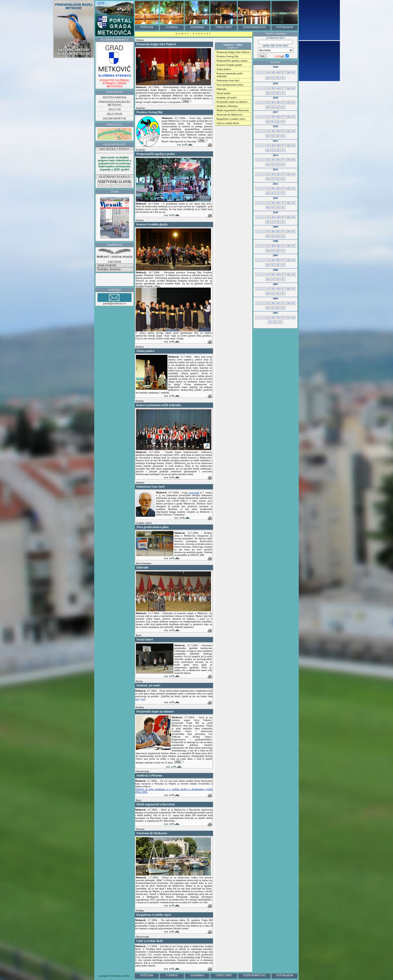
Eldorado (221, 89)
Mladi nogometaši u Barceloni (233, 110)
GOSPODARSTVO (254, 27)
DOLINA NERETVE (115, 118)
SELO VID (114, 109)
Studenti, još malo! (227, 97)
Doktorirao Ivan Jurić (228, 80)
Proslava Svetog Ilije (228, 56)
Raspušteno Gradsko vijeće (231, 119)
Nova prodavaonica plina (230, 85)
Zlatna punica (224, 69)
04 (268, 78)
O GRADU (172, 27)
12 (257, 72)
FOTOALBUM (284, 27)
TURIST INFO (224, 27)
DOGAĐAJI (197, 27)
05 (293, 72)
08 (278, 72)
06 (288, 72)
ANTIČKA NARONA (115, 97)
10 (268, 72)
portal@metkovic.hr (115, 299)
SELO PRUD (115, 114)
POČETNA (147, 27)
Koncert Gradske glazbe (229, 65)
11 (263, 72)
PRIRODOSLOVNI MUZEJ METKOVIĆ (114, 103)
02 (278, 78)
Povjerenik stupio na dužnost (232, 102)
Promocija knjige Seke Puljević (233, 52)
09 (273, 72)
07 (283, 72)
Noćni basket (224, 93)
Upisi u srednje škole (228, 123)
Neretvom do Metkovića (230, 115)
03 (273, 78)
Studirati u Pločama (227, 106)
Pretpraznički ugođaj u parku (232, 61)
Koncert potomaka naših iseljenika (230, 75)
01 (283, 78)
